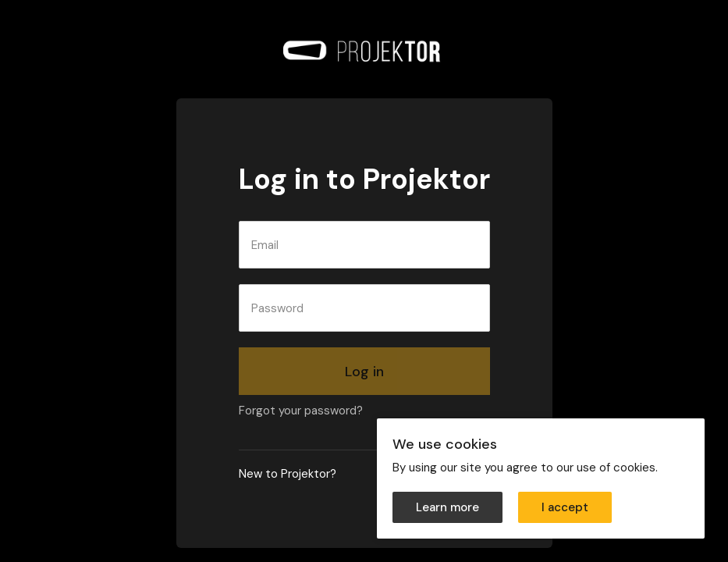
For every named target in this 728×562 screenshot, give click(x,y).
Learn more (447, 507)
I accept (565, 507)
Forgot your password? (301, 411)
